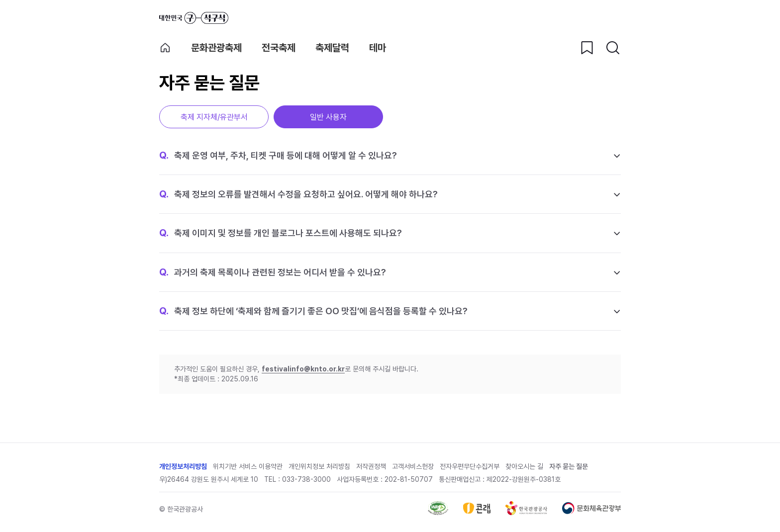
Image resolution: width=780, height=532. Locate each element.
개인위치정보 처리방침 (319, 466)
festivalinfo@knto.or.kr (303, 369)
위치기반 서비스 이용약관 (248, 466)
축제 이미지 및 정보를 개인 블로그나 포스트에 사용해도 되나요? (281, 233)
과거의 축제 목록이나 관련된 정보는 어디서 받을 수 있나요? (273, 272)
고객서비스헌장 (413, 466)
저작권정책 (371, 466)
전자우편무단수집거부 (470, 466)
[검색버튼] (613, 48)
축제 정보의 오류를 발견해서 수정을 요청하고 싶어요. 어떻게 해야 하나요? (298, 194)
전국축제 (279, 48)
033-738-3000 (306, 479)
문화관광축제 (216, 48)
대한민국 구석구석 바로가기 (194, 18)
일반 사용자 (328, 117)
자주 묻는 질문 (569, 466)
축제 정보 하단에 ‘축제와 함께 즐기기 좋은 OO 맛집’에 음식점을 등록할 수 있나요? (313, 311)
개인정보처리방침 (183, 466)
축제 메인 (165, 48)
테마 (378, 48)
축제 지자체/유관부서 (214, 117)
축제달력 (332, 48)
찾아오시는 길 (524, 466)
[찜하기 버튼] (587, 48)
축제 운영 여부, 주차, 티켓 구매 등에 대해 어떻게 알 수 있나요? (278, 155)
